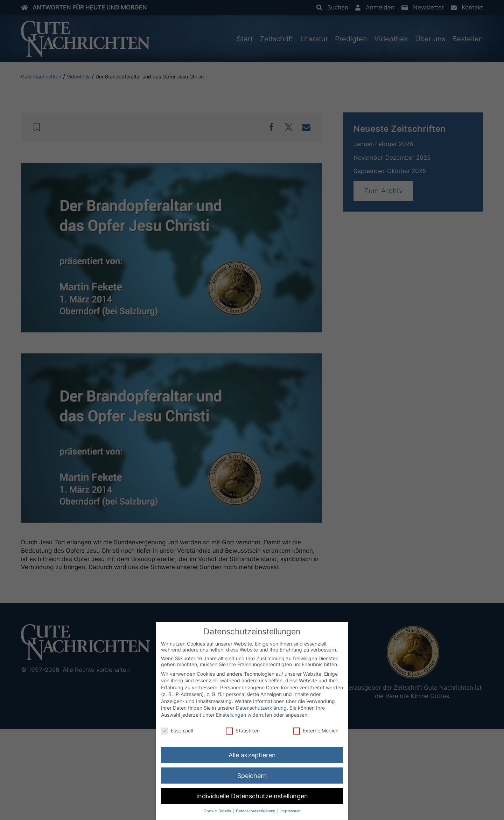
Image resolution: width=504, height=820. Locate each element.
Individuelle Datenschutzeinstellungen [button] (252, 796)
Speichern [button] (252, 776)
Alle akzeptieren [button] (252, 755)
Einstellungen (231, 715)
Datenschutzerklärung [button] (256, 811)
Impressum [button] (290, 811)
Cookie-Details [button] (218, 811)
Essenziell (177, 731)
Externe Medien (316, 731)
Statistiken (243, 731)
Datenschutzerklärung (261, 708)
